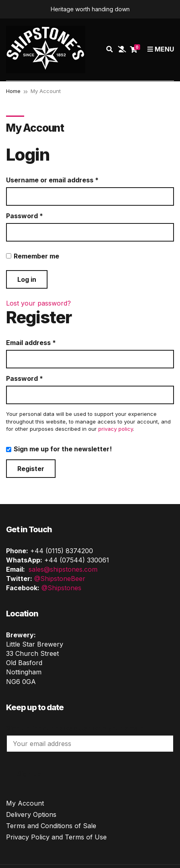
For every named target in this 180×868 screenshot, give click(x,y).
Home (13, 91)
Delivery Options (31, 814)
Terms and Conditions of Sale (51, 826)
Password (39, 216)
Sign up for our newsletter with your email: (75, 728)
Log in (27, 279)
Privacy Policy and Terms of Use (56, 837)
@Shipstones (61, 588)
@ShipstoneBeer (60, 579)
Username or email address (66, 180)
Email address (45, 343)
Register (31, 469)
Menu (161, 49)
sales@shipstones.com (63, 569)
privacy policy (116, 429)
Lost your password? (38, 303)
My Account (25, 803)
